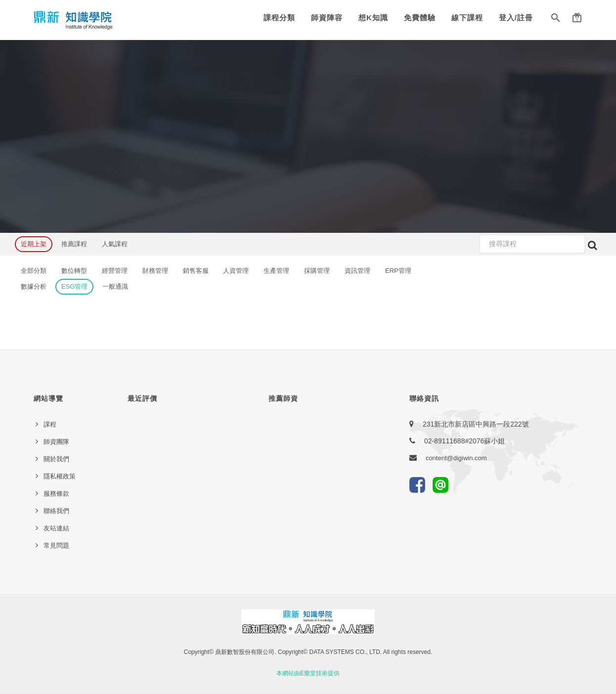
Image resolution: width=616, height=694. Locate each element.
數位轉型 (74, 271)
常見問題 (56, 545)
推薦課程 (74, 244)
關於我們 (56, 459)
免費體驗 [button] (420, 18)
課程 (50, 424)
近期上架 (34, 244)
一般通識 (115, 286)
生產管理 (276, 271)
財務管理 (155, 271)
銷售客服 (196, 271)
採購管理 (317, 271)
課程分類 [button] (279, 18)
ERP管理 (398, 271)
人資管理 (236, 271)
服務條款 (56, 494)
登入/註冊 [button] (516, 18)
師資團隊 (56, 442)
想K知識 (373, 18)
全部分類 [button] (34, 271)
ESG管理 (74, 286)
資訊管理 (357, 271)
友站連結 (56, 528)
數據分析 (34, 286)
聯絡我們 (56, 511)
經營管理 (115, 271)
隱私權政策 (60, 476)
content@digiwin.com (456, 458)
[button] (556, 20)
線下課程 (467, 18)
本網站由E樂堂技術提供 (308, 673)
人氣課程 (115, 244)
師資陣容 (327, 18)
